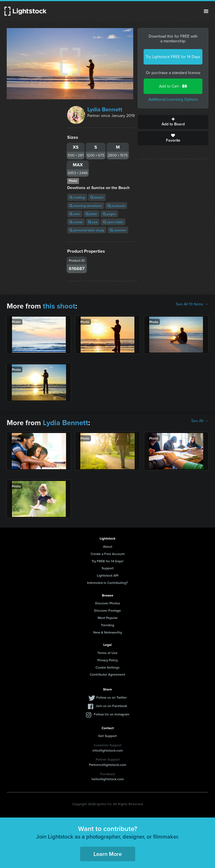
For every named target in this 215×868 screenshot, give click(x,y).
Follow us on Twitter (112, 697)
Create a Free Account (108, 554)
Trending (107, 625)
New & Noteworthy (108, 632)
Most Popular (108, 618)
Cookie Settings (107, 667)
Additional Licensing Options (173, 99)
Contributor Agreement (107, 674)
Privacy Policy (108, 660)
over (75, 214)
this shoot (59, 306)
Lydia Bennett (105, 109)
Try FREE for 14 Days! (107, 561)
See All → (200, 421)
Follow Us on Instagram (112, 714)
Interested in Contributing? (107, 583)
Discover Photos (108, 603)
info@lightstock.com (108, 750)
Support (108, 568)
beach (97, 197)
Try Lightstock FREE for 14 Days (173, 57)
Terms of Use (107, 653)
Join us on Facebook (111, 706)
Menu (206, 11)
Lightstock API (108, 575)
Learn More (108, 854)
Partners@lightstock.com (108, 765)
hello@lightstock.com (108, 779)
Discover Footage (107, 610)
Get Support (107, 736)
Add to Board (173, 122)
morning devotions (86, 206)
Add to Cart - (173, 86)
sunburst (116, 206)
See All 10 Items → (192, 304)
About (108, 546)
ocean (76, 222)
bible (91, 214)
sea (93, 222)
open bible (113, 222)
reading (77, 197)
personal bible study (87, 230)
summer (118, 230)
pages (109, 214)
